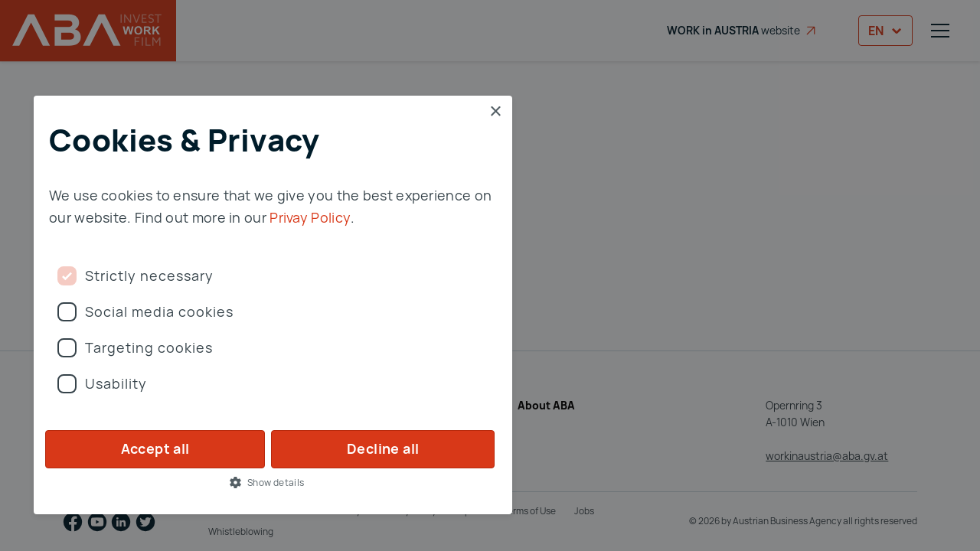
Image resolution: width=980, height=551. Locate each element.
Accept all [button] (155, 448)
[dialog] (490, 275)
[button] (273, 482)
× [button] (495, 112)
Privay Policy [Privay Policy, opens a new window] (310, 217)
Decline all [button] (383, 448)
